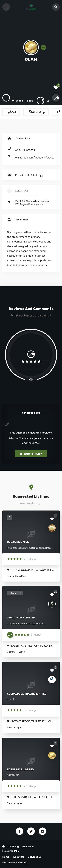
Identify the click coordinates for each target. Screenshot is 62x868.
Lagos (21, 652)
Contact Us (35, 857)
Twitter (31, 831)
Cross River (21, 576)
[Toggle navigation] (6, 7)
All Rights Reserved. (23, 847)
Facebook (20, 831)
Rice (9, 576)
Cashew (11, 652)
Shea (10, 728)
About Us (19, 857)
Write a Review (33, 454)
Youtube (42, 831)
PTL (17, 851)
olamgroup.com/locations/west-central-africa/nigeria (35, 158)
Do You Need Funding (15, 863)
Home (6, 857)
